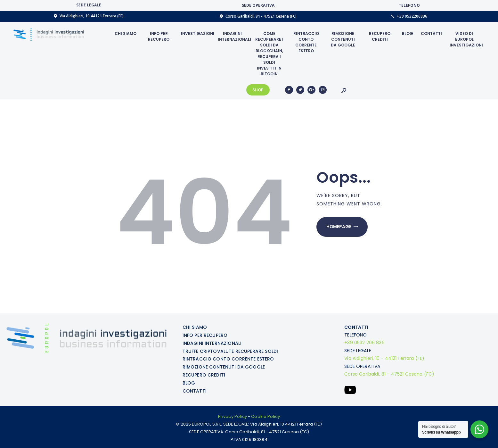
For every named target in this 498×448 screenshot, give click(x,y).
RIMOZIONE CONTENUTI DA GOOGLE (224, 366)
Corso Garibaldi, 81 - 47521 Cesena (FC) (389, 373)
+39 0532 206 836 (364, 343)
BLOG (189, 381)
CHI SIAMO (195, 327)
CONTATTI (195, 389)
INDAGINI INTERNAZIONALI (212, 343)
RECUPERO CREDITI (204, 373)
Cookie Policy (265, 415)
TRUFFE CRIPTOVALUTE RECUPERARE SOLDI (230, 350)
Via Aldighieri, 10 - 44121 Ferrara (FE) (384, 358)
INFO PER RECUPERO (205, 335)
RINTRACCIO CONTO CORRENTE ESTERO (228, 358)
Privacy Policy (233, 415)
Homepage (339, 227)
